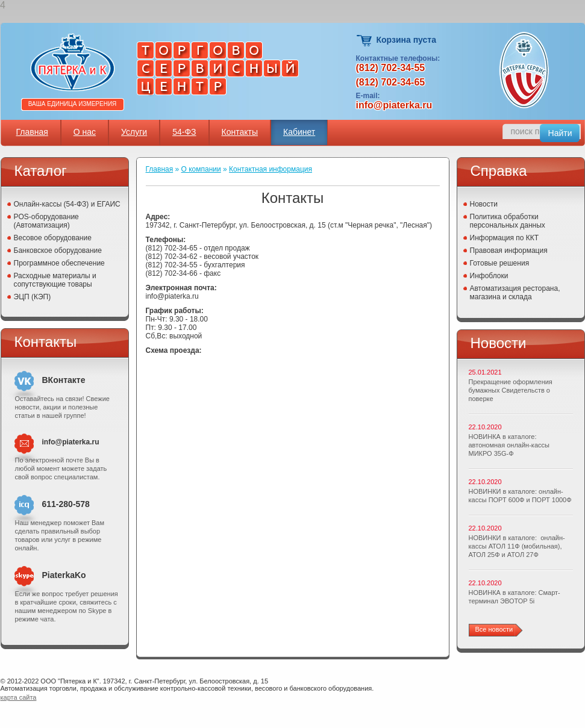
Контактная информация (271, 169)
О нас (85, 132)
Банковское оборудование (58, 250)
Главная (32, 132)
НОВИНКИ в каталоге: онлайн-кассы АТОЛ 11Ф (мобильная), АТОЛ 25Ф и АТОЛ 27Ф (517, 546)
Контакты (240, 132)
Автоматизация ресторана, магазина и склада (515, 293)
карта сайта (19, 697)
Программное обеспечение (59, 263)
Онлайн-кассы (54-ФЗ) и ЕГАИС (67, 204)
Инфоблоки (489, 276)
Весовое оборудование (53, 238)
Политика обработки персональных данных (508, 221)
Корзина (365, 41)
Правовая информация (509, 250)
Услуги (134, 132)
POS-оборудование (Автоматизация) (46, 221)
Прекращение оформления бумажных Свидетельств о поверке (511, 390)
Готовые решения (500, 263)
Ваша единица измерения (73, 104)
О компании (201, 169)
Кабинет (299, 132)
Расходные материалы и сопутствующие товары (55, 280)
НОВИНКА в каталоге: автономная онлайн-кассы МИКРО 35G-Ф (509, 445)
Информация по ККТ (505, 238)
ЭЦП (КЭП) (33, 297)
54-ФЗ (184, 132)
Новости (484, 204)
